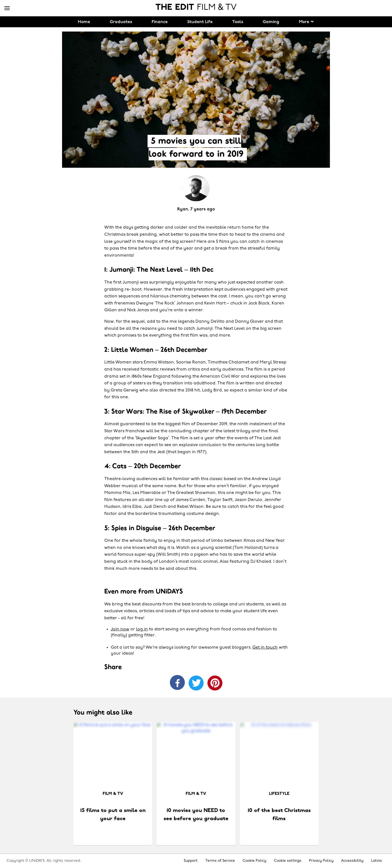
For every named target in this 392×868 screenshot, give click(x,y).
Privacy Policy (321, 861)
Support (191, 861)
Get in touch (265, 648)
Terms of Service (220, 861)
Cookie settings (288, 861)
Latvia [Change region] (376, 861)
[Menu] (7, 8)
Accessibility (352, 861)
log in (142, 629)
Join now (120, 629)
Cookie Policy (254, 861)
